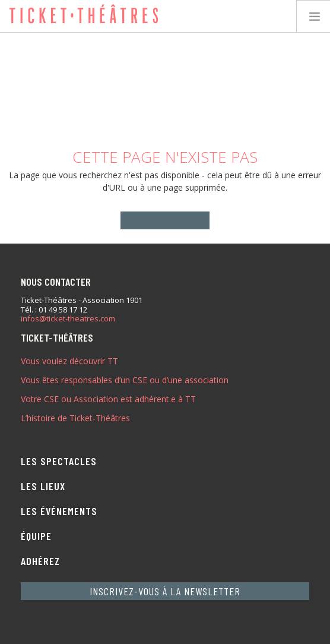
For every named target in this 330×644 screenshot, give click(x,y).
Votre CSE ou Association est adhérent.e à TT (108, 399)
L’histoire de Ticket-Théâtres (75, 418)
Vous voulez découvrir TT (69, 361)
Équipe (36, 536)
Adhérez (40, 561)
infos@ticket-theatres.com (68, 319)
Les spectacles (59, 461)
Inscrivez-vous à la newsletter (165, 591)
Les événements (59, 511)
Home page (165, 220)
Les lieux (43, 486)
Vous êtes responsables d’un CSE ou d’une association (125, 380)
